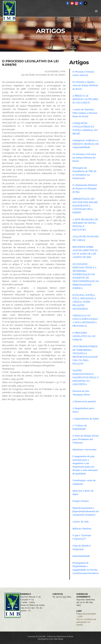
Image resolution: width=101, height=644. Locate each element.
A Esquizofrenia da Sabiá (86, 419)
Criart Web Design (56, 639)
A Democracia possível (84, 401)
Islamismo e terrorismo (84, 449)
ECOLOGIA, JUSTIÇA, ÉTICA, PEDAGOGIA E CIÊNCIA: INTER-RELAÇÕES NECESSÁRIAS (84, 302)
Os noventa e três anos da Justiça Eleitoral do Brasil (84, 158)
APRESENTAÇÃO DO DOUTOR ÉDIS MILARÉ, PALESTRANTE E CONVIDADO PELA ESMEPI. (85, 206)
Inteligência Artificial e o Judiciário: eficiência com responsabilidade (86, 144)
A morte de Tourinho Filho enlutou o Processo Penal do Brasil (85, 113)
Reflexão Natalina (82, 529)
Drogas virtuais (81, 501)
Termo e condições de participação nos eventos (86, 622)
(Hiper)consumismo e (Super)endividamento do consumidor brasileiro (86, 511)
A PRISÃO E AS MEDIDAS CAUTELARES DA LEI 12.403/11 (85, 99)
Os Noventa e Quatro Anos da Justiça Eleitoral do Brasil (85, 85)
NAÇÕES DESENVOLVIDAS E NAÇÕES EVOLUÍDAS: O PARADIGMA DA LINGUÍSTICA (86, 377)
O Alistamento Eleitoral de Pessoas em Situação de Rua (85, 188)
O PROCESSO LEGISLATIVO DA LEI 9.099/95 (84, 336)
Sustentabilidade (81, 556)
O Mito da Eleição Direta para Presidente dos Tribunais (86, 439)
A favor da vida (81, 522)
